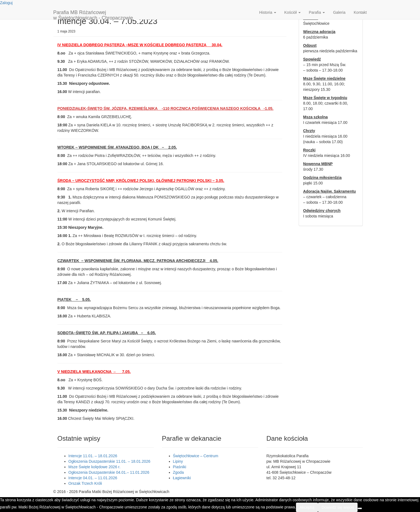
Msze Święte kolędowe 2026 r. (94, 467)
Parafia (317, 12)
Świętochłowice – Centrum (196, 456)
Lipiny (178, 461)
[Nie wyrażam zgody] (360, 508)
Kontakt (360, 12)
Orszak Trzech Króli (85, 483)
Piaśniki (180, 467)
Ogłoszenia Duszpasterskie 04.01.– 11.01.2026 (109, 472)
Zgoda (179, 472)
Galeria (339, 12)
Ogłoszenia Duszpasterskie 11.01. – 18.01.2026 (109, 461)
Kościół (293, 12)
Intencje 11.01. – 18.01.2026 (93, 456)
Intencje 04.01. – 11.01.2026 (93, 478)
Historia (267, 12)
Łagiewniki (182, 478)
